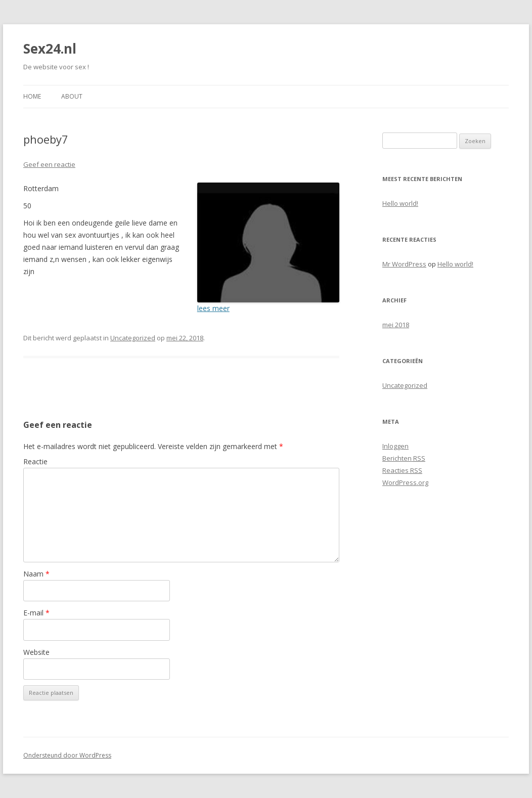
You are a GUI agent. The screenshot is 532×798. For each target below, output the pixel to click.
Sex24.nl (50, 49)
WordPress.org (405, 482)
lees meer (213, 308)
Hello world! (400, 203)
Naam (36, 574)
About (72, 96)
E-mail (36, 613)
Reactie (35, 461)
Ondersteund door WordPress (67, 755)
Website (36, 652)
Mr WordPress (404, 264)
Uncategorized (133, 338)
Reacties (402, 470)
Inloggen (395, 446)
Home (32, 96)
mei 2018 (396, 325)
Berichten (404, 458)
